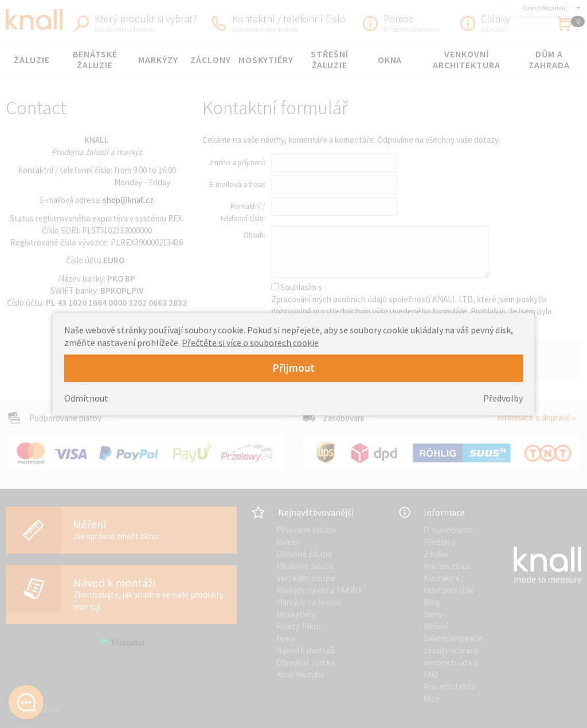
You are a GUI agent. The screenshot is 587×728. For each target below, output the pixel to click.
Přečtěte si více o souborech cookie (250, 342)
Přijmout (293, 368)
